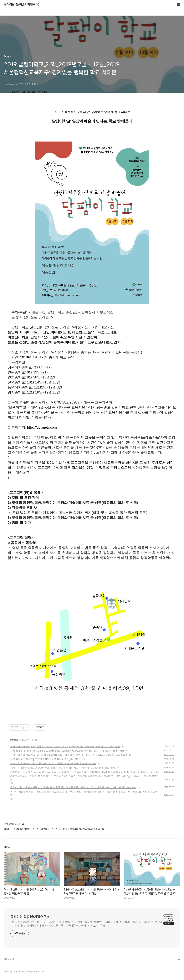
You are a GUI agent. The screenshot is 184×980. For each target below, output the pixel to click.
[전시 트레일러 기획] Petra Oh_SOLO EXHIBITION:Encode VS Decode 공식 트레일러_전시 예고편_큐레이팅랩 (67, 751)
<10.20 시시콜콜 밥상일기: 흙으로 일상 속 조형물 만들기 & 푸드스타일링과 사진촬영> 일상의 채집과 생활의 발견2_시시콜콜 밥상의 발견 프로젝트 (84, 778)
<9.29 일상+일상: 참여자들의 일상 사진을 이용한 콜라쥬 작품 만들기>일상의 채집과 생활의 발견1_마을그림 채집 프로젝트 (73, 787)
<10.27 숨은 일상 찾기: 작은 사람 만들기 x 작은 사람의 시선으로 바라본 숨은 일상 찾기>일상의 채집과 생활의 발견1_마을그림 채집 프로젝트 (82, 772)
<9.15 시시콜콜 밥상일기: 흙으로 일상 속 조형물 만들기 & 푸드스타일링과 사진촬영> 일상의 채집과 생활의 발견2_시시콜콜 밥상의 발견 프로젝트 (84, 793)
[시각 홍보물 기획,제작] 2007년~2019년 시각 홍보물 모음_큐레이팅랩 (46, 759)
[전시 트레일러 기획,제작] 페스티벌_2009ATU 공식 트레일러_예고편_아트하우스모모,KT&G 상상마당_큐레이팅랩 (69, 755)
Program (14, 740)
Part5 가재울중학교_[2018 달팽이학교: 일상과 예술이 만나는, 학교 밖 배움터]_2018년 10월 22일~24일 (63, 768)
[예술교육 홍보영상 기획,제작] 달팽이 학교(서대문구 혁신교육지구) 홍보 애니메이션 (53, 763)
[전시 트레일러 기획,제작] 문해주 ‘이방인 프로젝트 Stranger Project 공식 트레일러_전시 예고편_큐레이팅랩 (65, 747)
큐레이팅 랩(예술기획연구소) (22, 5)
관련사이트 (9, 959)
